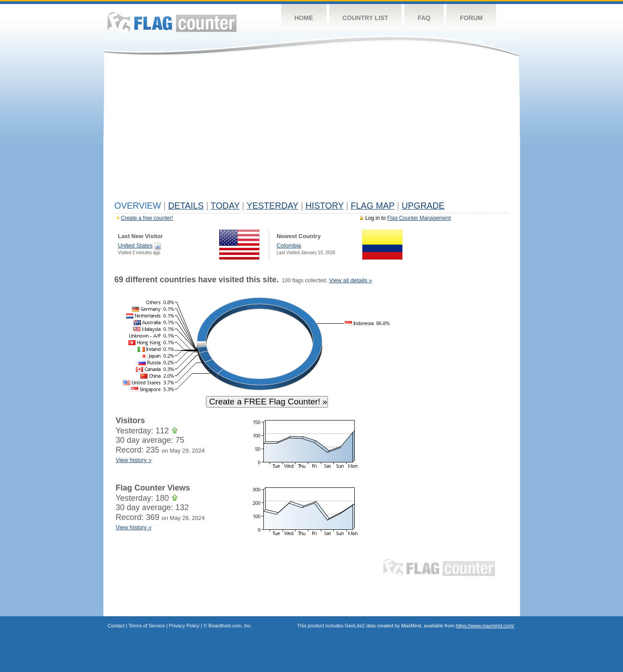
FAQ (424, 18)
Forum (471, 18)
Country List (366, 18)
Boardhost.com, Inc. (230, 626)
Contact (116, 626)
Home (304, 18)
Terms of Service (147, 626)
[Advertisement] (312, 130)
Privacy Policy (184, 626)
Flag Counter (172, 22)
